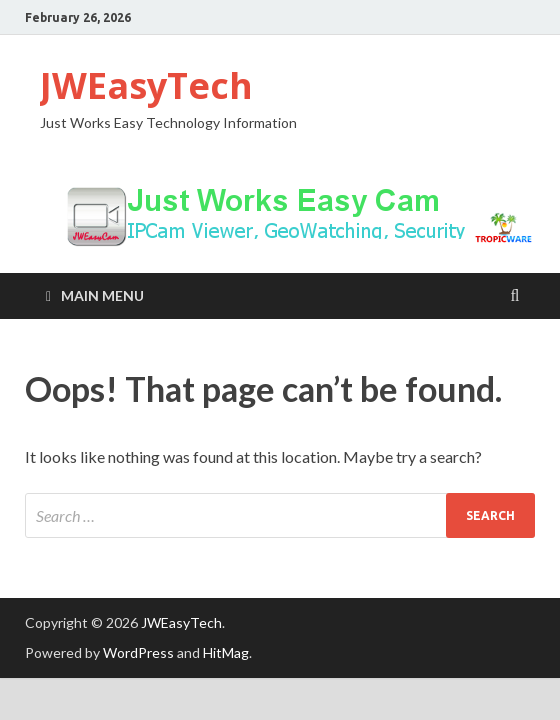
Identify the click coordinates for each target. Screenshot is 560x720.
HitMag (226, 652)
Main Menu (102, 295)
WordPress (138, 652)
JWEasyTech (146, 85)
